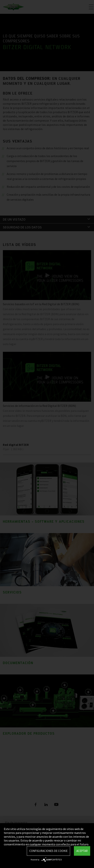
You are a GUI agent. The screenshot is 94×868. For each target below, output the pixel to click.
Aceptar (82, 851)
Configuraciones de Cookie (48, 851)
